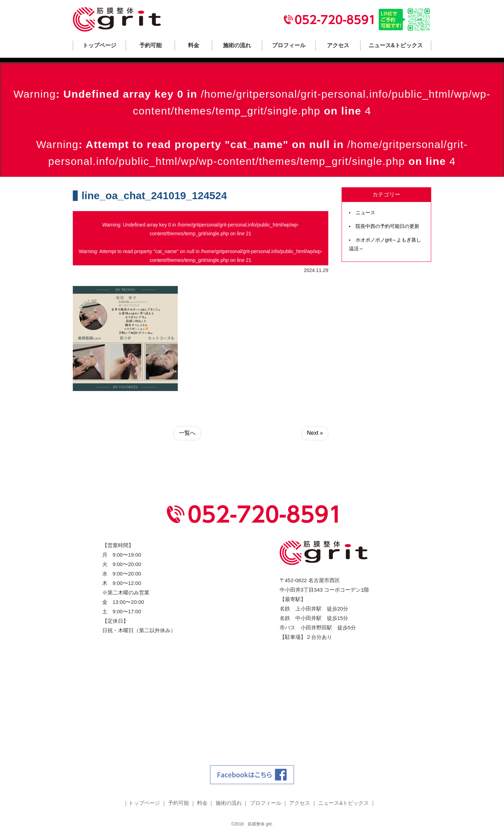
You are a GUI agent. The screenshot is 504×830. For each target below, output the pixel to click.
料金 (194, 45)
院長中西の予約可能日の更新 (387, 226)
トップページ (99, 45)
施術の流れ (237, 45)
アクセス (338, 45)
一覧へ (187, 433)
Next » (315, 433)
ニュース (365, 212)
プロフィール (289, 45)
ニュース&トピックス (396, 45)
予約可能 (150, 45)
